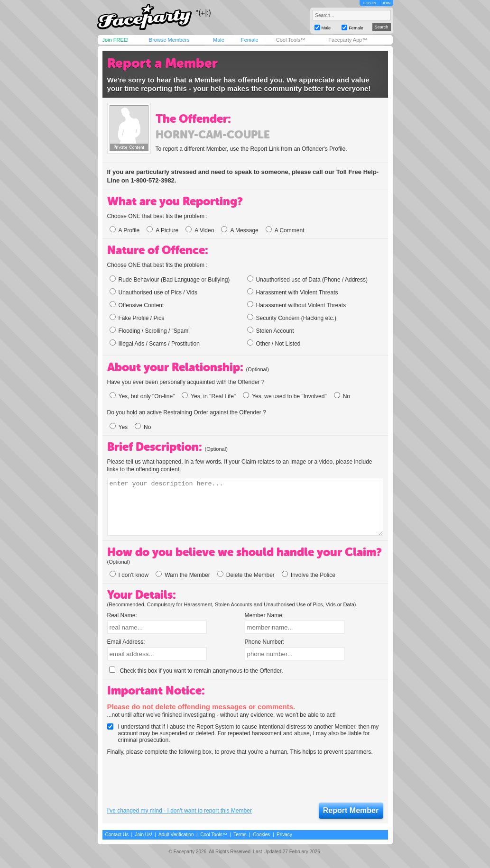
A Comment (285, 230)
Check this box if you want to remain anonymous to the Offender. (196, 671)
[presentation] (179, 779)
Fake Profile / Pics (137, 318)
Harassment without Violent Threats (297, 305)
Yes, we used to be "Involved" (285, 396)
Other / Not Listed (274, 343)
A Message (240, 230)
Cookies (261, 835)
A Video (200, 230)
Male (219, 40)
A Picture (162, 230)
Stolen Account (271, 330)
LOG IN (370, 3)
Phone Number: (265, 642)
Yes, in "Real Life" (209, 396)
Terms (240, 835)
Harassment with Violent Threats (293, 292)
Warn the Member (183, 575)
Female (250, 40)
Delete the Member (246, 575)
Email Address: (126, 642)
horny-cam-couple (213, 135)
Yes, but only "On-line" (142, 396)
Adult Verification (176, 835)
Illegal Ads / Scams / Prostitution (155, 343)
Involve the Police (309, 575)
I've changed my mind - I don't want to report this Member (180, 811)
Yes (119, 427)
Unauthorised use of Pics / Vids (154, 292)
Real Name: (122, 615)
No (342, 396)
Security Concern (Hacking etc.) (292, 318)
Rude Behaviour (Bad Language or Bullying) (170, 279)
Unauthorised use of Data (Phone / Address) (307, 279)
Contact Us (117, 835)
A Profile (125, 230)
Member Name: (264, 615)
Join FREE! (116, 40)
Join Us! (144, 835)
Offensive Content (137, 305)
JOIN (386, 3)
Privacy (284, 835)
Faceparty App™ (348, 40)
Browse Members (169, 40)
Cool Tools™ (291, 40)
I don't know (129, 575)
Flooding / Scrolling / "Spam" (150, 330)
